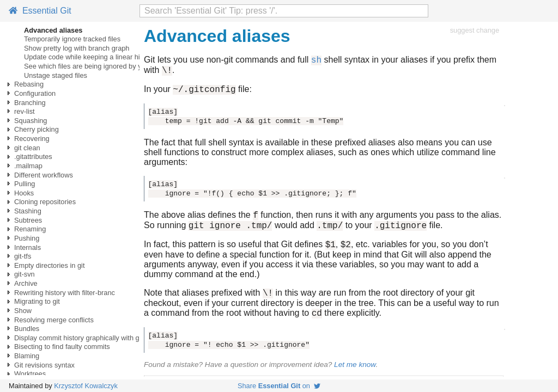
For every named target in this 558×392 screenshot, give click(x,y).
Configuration (35, 93)
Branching (30, 103)
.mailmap (28, 166)
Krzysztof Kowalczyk (86, 386)
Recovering (32, 139)
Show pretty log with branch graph (77, 48)
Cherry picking (37, 129)
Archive (26, 283)
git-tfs (23, 256)
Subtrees (28, 220)
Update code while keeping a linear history (89, 57)
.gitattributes (33, 157)
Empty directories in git (49, 265)
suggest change (475, 30)
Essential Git (40, 11)
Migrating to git (37, 301)
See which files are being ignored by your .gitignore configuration (124, 66)
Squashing (31, 121)
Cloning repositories (45, 202)
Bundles (27, 329)
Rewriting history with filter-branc (65, 293)
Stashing (28, 211)
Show (23, 311)
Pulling (25, 184)
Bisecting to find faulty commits (62, 347)
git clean (27, 148)
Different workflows (44, 175)
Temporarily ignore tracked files (72, 39)
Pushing (27, 238)
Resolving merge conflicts (54, 320)
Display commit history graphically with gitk (80, 338)
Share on (279, 386)
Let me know (355, 378)
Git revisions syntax (44, 365)
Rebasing (29, 84)
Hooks (24, 193)
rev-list (25, 111)
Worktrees (30, 374)
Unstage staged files (56, 75)
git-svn (25, 274)
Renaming (30, 229)
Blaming (27, 356)
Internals (28, 247)
